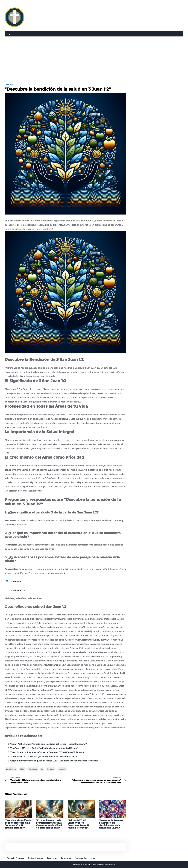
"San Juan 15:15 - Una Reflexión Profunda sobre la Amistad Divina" (44, 748)
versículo (62, 769)
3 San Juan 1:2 (18, 590)
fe (42, 769)
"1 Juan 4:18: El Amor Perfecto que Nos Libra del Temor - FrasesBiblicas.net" (49, 744)
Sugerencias (52, 858)
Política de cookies (36, 858)
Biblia (22, 769)
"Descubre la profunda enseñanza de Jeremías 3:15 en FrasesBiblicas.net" (48, 752)
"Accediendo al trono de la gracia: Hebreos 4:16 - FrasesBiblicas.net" (45, 757)
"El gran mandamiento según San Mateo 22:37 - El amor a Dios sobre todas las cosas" (54, 761)
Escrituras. (33, 769)
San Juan (51, 769)
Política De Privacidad (15, 858)
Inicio (93, 858)
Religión (9, 85)
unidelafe (16, 582)
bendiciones (11, 769)
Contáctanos (66, 858)
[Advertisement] (94, 56)
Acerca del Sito (81, 858)
